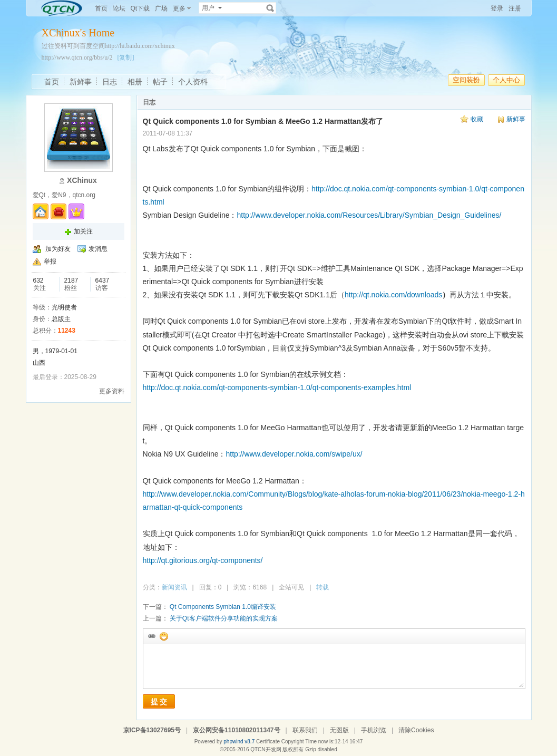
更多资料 (112, 391)
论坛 (119, 8)
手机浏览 (374, 730)
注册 (515, 8)
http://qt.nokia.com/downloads (393, 295)
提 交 (159, 702)
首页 (101, 8)
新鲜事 (81, 82)
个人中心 (506, 80)
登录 (497, 8)
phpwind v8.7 (239, 742)
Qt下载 (140, 8)
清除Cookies (416, 730)
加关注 (83, 231)
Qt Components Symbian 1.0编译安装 (223, 607)
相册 (135, 82)
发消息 (98, 249)
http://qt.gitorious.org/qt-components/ (203, 560)
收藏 (477, 119)
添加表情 (163, 636)
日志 (110, 82)
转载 (323, 587)
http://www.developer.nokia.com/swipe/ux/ (294, 454)
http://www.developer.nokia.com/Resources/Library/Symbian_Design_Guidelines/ (369, 215)
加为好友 (58, 249)
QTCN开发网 (266, 749)
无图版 (339, 730)
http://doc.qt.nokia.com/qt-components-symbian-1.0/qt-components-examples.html (277, 387)
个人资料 (193, 82)
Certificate (268, 742)
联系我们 (305, 730)
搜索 (270, 8)
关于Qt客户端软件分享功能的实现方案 (224, 618)
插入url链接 (151, 636)
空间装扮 (466, 80)
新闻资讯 (174, 587)
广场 (161, 8)
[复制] (126, 57)
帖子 (160, 82)
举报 (50, 261)
